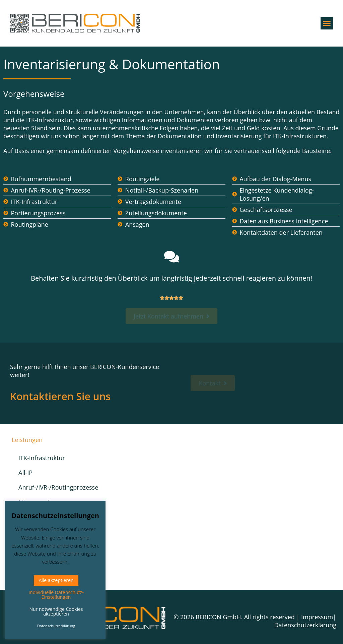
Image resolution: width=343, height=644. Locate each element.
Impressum (317, 617)
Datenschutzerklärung (305, 625)
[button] (327, 23)
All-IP (25, 473)
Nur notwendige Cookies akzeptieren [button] (56, 611)
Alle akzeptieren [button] (56, 580)
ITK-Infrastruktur (42, 458)
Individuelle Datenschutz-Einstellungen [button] (56, 595)
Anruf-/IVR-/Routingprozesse (53, 487)
